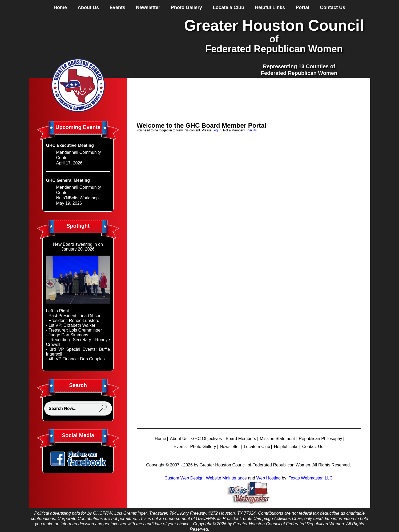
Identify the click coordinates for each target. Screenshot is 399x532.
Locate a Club (228, 7)
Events (117, 7)
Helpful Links (270, 7)
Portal (302, 7)
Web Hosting (269, 478)
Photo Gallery (186, 7)
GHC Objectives (207, 439)
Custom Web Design (184, 478)
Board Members (241, 439)
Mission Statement (277, 439)
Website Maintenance (226, 478)
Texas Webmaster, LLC (311, 478)
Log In (217, 130)
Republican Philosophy (321, 439)
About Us (88, 7)
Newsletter (148, 7)
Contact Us (332, 7)
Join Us (251, 130)
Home (60, 7)
